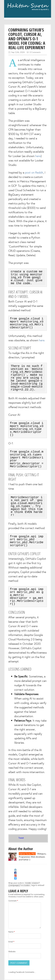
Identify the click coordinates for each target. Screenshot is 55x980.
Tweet (21, 832)
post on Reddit (34, 172)
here (38, 156)
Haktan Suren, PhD (27, 848)
